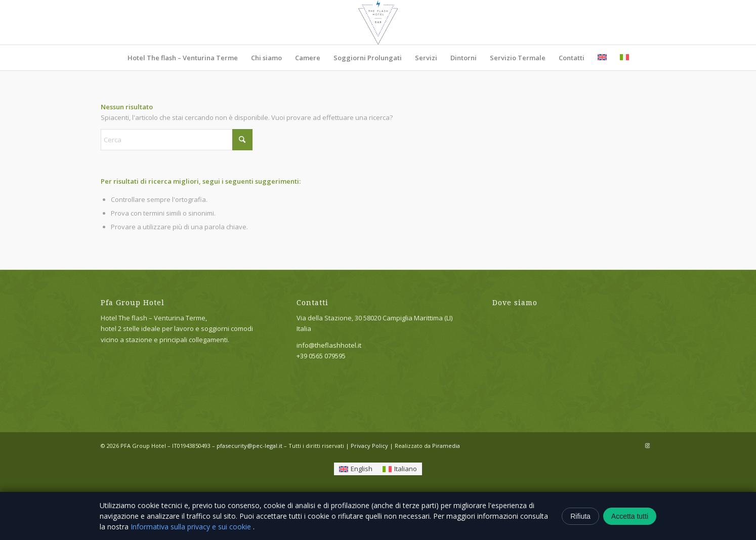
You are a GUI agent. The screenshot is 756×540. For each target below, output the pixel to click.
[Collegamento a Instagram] (648, 445)
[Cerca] (177, 140)
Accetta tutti (630, 516)
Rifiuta (580, 516)
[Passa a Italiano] (400, 469)
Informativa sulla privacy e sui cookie (192, 527)
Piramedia (446, 446)
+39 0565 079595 (321, 356)
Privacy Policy (369, 446)
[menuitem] (183, 58)
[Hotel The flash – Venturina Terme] (378, 22)
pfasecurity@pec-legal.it (249, 446)
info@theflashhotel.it (329, 345)
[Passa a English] (356, 469)
